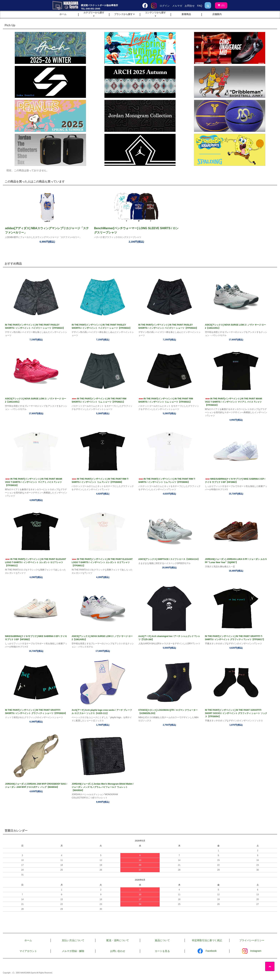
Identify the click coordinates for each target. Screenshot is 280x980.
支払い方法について (73, 940)
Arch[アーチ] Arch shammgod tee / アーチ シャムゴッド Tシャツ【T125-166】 (169, 638)
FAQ (200, 6)
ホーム (28, 940)
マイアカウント (28, 951)
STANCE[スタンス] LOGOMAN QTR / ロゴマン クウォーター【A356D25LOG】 (168, 712)
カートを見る (162, 951)
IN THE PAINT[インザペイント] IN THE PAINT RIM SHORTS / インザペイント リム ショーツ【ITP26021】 (99, 400)
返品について (162, 940)
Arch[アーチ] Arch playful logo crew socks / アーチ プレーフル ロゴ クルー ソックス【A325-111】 (102, 712)
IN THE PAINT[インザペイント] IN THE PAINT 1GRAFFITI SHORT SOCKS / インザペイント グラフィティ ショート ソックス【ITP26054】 (236, 713)
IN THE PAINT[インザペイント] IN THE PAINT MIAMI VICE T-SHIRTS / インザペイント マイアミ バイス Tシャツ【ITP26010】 (234, 402)
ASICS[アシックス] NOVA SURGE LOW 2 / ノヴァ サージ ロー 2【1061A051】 (235, 326)
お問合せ (190, 6)
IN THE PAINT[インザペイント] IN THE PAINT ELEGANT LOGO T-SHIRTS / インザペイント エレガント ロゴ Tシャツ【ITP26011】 (36, 562)
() (220, 5)
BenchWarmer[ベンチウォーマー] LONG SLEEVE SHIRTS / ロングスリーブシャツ (136, 230)
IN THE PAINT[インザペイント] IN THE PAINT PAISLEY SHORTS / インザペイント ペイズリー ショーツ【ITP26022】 (35, 326)
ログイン (165, 6)
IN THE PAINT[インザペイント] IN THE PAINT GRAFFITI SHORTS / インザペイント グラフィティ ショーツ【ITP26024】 (36, 712)
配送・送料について (118, 940)
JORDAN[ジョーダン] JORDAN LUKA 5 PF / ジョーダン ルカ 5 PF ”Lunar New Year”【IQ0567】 (236, 561)
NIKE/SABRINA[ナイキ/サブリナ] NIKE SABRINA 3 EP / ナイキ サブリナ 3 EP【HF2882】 (235, 481)
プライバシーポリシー (252, 940)
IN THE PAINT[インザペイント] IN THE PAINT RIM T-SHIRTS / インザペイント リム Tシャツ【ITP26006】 (100, 481)
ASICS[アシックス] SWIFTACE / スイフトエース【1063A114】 (169, 559)
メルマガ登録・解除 (73, 951)
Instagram (252, 951)
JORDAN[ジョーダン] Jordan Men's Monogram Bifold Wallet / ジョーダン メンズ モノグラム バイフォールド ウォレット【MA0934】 (102, 787)
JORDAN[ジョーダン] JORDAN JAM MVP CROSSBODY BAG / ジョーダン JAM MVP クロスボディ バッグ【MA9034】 (36, 786)
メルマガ (177, 6)
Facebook (207, 951)
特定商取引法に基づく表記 (207, 940)
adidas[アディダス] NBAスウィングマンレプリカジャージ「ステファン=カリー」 (47, 230)
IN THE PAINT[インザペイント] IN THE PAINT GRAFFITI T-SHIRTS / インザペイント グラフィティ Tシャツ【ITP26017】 (235, 638)
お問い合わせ (118, 951)
